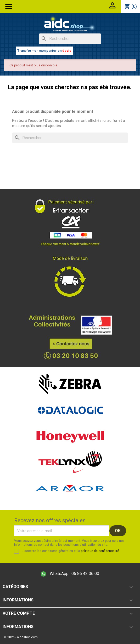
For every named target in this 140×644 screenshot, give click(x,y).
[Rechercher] (70, 39)
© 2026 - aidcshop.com (21, 637)
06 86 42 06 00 (70, 574)
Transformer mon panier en (44, 51)
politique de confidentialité (100, 551)
